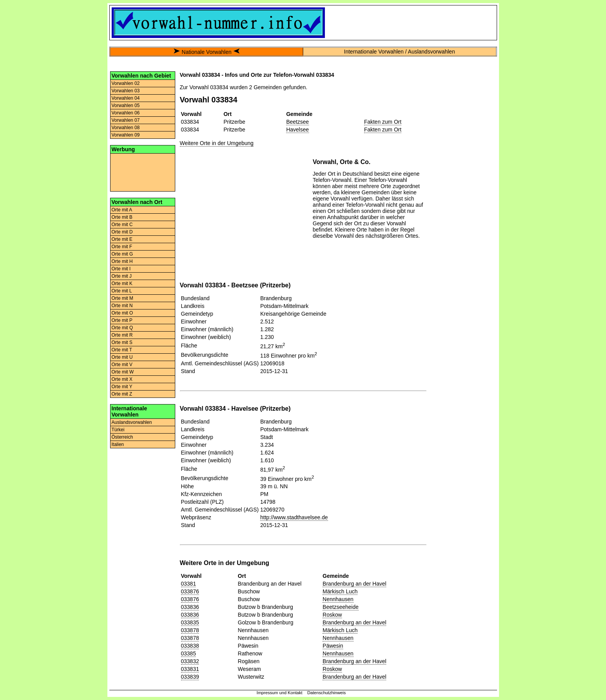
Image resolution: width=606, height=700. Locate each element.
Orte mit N (122, 306)
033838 (190, 646)
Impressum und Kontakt (280, 693)
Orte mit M (123, 298)
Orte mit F (122, 247)
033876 (190, 591)
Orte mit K (122, 283)
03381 (189, 584)
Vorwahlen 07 (126, 120)
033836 (190, 607)
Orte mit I (121, 269)
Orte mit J (122, 276)
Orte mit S (122, 342)
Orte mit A (122, 210)
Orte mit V (122, 365)
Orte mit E (122, 239)
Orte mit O (122, 313)
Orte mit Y (122, 387)
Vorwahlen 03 (126, 91)
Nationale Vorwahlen (207, 52)
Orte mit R (122, 335)
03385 (189, 653)
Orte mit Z (122, 394)
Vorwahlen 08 (126, 128)
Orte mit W (123, 372)
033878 (190, 630)
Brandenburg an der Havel (354, 584)
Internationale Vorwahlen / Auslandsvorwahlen (399, 52)
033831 (190, 669)
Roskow (332, 615)
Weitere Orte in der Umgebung (217, 143)
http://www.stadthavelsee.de (294, 517)
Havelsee (297, 130)
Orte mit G (122, 254)
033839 (190, 677)
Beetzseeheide (341, 607)
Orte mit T (122, 350)
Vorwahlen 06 (126, 113)
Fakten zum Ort (383, 122)
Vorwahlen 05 (126, 105)
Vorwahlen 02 (126, 83)
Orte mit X (122, 379)
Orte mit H (122, 261)
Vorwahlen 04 (126, 98)
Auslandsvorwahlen (132, 422)
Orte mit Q (122, 328)
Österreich (122, 437)
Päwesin (333, 646)
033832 (190, 661)
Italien (118, 444)
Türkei (118, 430)
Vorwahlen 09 (126, 135)
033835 (190, 622)
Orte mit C (122, 225)
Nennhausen (338, 599)
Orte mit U (122, 357)
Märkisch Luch (340, 591)
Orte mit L (122, 291)
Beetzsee (297, 122)
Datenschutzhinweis (326, 693)
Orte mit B (122, 217)
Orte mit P (122, 320)
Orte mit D (122, 232)
